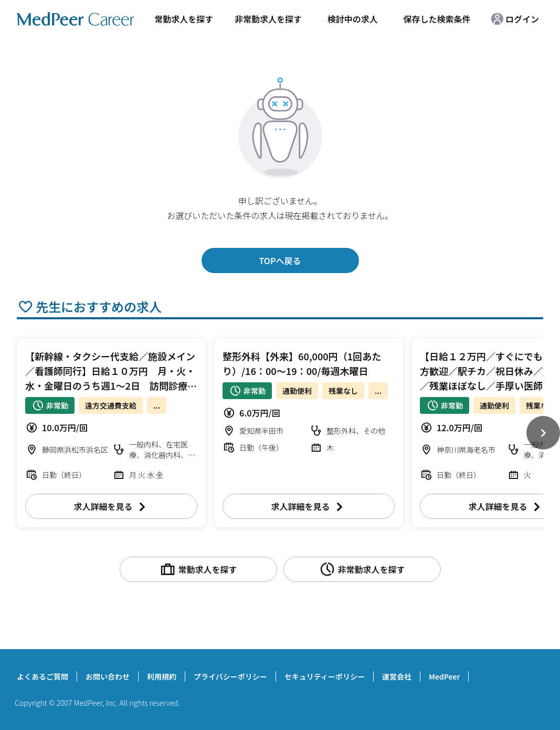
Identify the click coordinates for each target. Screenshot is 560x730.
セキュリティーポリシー (325, 676)
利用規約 (162, 676)
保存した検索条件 (437, 19)
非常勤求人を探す (268, 19)
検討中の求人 (353, 19)
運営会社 (397, 676)
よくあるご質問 (43, 676)
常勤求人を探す (184, 19)
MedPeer (444, 676)
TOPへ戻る (280, 260)
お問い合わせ (108, 676)
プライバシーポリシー (230, 676)
